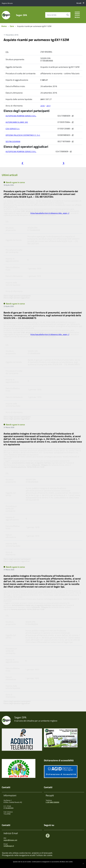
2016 (42, 106)
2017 (49, 106)
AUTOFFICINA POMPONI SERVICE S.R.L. (21, 116)
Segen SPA (21, 15)
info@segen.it (9, 846)
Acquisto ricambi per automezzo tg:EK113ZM (36, 40)
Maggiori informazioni (45, 865)
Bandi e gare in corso (15, 182)
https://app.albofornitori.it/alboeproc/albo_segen (49, 213)
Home (4, 26)
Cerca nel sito (52, 15)
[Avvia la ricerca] (68, 15)
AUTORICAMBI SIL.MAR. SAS (17, 122)
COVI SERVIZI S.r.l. (13, 129)
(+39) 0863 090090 (52, 802)
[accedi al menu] (77, 15)
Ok (36, 865)
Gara (12, 26)
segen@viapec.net (10, 840)
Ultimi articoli (10, 175)
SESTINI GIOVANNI (13, 141)
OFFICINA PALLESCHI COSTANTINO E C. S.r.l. (23, 135)
